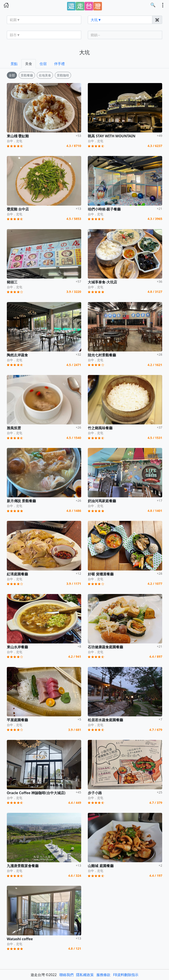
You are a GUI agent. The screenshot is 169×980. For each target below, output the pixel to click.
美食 (29, 64)
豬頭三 (12, 282)
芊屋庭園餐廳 (17, 720)
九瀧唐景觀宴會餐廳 (23, 866)
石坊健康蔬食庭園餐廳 (105, 647)
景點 (14, 64)
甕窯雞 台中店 (18, 209)
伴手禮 (59, 64)
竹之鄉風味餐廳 (100, 428)
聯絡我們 (66, 975)
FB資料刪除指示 (126, 975)
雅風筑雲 (14, 428)
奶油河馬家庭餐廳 (102, 501)
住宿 (43, 64)
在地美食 (45, 75)
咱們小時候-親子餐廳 (104, 209)
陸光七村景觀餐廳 (102, 355)
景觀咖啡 (63, 75)
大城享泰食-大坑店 (102, 282)
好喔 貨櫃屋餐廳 (101, 574)
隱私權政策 (85, 975)
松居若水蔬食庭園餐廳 (105, 720)
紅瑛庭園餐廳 (17, 574)
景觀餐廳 (27, 75)
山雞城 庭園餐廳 (101, 866)
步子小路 (95, 793)
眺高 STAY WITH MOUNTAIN (112, 136)
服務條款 (103, 975)
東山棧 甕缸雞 (18, 136)
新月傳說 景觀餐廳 (21, 501)
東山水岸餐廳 (17, 647)
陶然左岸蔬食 (17, 355)
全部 (12, 75)
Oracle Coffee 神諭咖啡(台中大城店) (36, 793)
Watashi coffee (20, 939)
